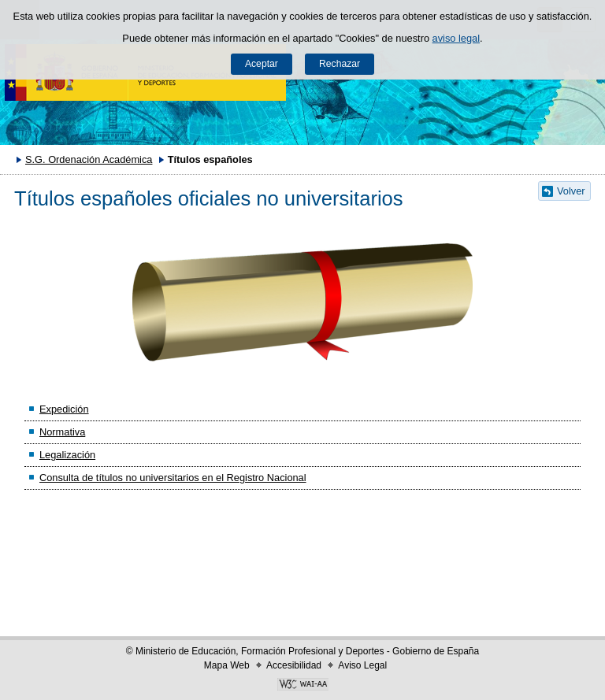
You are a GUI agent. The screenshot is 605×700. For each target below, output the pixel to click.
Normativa (62, 432)
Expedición (64, 409)
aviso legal (456, 38)
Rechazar (340, 64)
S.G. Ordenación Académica (89, 159)
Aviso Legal (362, 665)
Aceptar (262, 64)
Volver (571, 191)
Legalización (67, 455)
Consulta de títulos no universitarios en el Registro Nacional (173, 478)
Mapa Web (227, 665)
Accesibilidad (294, 665)
